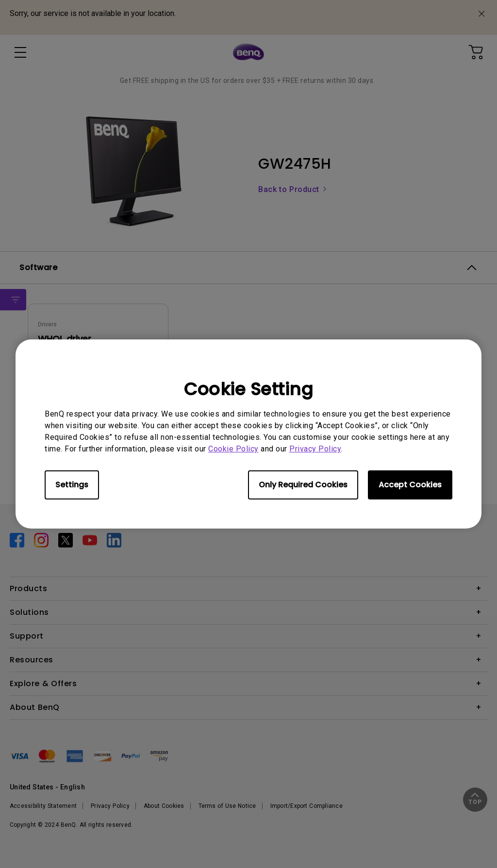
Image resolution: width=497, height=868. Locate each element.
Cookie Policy (233, 449)
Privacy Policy (315, 449)
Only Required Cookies (303, 485)
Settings (72, 485)
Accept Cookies (410, 485)
